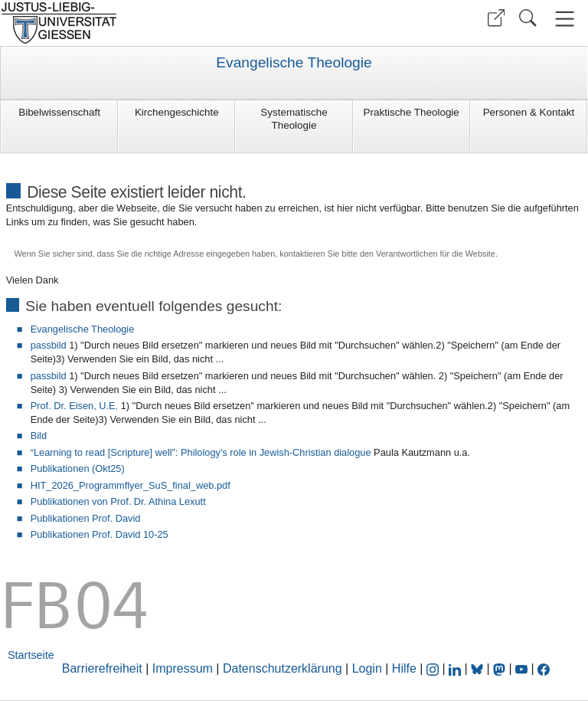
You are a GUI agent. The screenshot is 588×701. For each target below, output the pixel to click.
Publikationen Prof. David (86, 518)
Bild (39, 436)
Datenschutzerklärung (283, 668)
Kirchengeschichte (177, 112)
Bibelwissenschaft (59, 112)
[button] (496, 18)
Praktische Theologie (412, 112)
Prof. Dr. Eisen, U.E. (75, 406)
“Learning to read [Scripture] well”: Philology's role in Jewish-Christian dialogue (201, 452)
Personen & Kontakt (529, 112)
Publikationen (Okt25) (78, 468)
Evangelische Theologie (294, 63)
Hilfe (404, 668)
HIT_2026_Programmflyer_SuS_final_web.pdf (131, 485)
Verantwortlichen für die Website (436, 254)
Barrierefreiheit (102, 668)
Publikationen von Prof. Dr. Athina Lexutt (118, 501)
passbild (49, 345)
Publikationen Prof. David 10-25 (100, 534)
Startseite (31, 655)
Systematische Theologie (294, 119)
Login (369, 668)
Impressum (183, 668)
